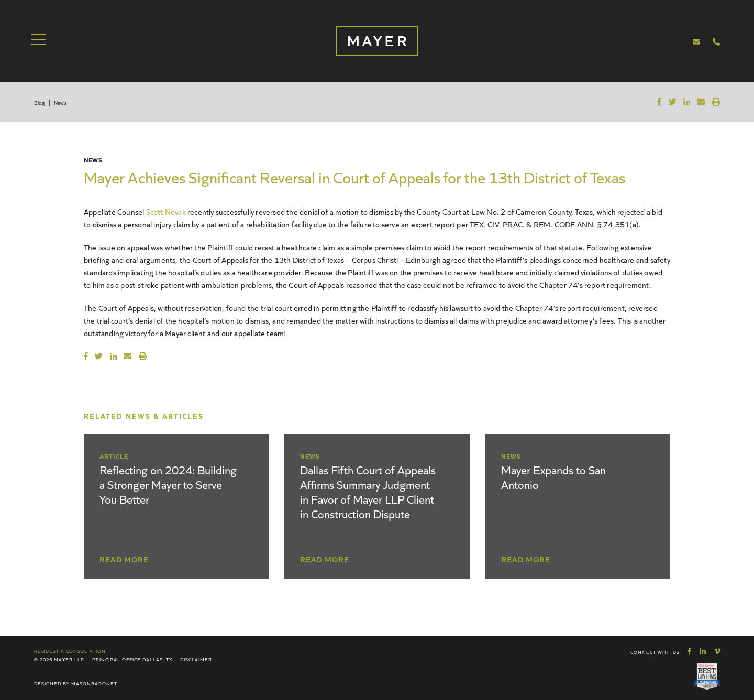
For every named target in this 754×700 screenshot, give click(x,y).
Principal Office (117, 659)
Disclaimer (196, 659)
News (60, 103)
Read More (124, 559)
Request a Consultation (70, 651)
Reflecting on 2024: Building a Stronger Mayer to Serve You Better (168, 484)
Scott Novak (166, 211)
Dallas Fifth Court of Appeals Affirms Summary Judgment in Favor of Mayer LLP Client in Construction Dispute (368, 491)
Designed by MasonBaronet (76, 683)
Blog (39, 103)
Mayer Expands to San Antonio (553, 477)
